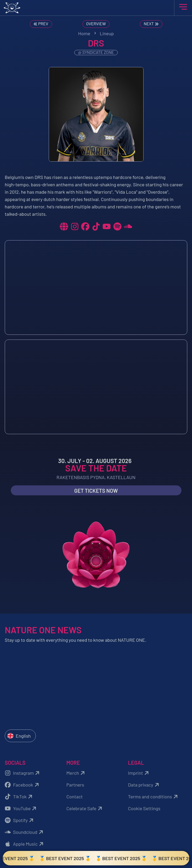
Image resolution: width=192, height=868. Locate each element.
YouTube (21, 808)
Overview (96, 24)
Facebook (23, 785)
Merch (76, 773)
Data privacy (144, 785)
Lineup (107, 33)
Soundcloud (25, 832)
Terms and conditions (154, 797)
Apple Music (25, 844)
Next (152, 24)
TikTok (19, 797)
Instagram (23, 773)
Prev (40, 24)
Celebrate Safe (85, 808)
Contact (75, 797)
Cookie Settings (144, 808)
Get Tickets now (96, 491)
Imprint (139, 773)
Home (84, 33)
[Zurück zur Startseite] (96, 8)
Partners (75, 785)
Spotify (20, 820)
